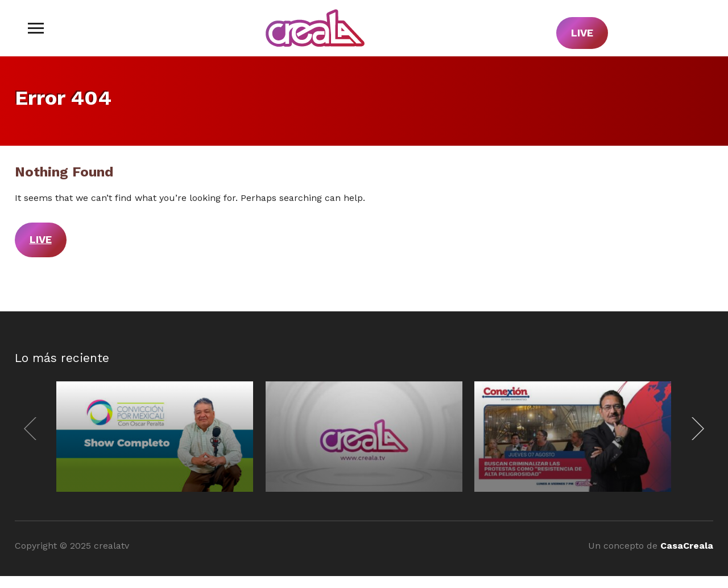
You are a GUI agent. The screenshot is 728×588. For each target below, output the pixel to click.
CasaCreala (687, 546)
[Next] (695, 429)
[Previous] (33, 429)
